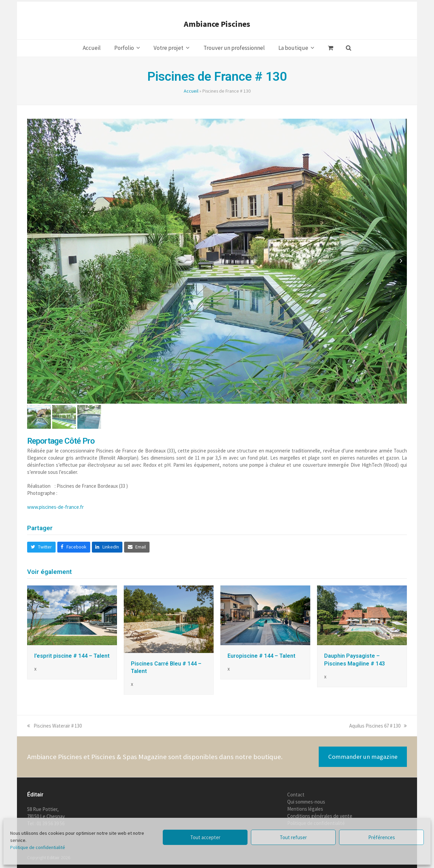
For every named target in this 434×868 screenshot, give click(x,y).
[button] (330, 48)
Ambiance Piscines (217, 24)
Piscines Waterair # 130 (54, 726)
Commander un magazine (363, 757)
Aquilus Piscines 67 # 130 (378, 726)
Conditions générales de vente (320, 816)
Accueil (191, 91)
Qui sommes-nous (306, 802)
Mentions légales (305, 809)
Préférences (382, 837)
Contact (296, 795)
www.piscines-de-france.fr (55, 507)
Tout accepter (205, 837)
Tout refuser (293, 837)
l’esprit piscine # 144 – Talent (72, 656)
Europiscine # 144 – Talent (261, 656)
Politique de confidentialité (38, 847)
